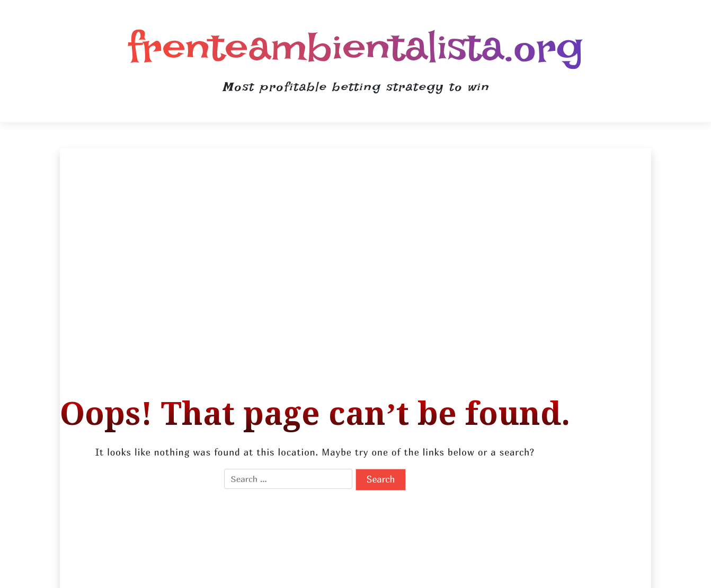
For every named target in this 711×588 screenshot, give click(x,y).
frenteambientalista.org (355, 47)
